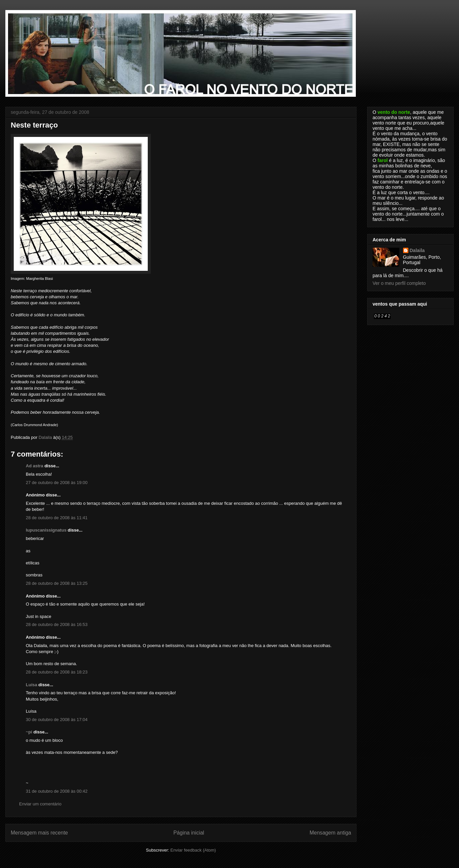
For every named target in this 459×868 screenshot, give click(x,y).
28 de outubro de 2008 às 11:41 (57, 518)
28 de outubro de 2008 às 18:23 (57, 672)
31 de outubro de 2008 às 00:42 (57, 791)
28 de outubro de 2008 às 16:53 (57, 624)
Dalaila (417, 250)
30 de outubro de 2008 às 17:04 (57, 720)
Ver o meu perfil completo (399, 283)
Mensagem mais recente (39, 833)
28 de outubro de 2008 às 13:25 (57, 583)
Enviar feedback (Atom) (193, 850)
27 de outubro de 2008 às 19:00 (57, 483)
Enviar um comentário (40, 804)
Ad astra (35, 466)
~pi (29, 732)
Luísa (31, 685)
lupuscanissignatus (46, 530)
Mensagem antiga (330, 833)
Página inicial (189, 833)
